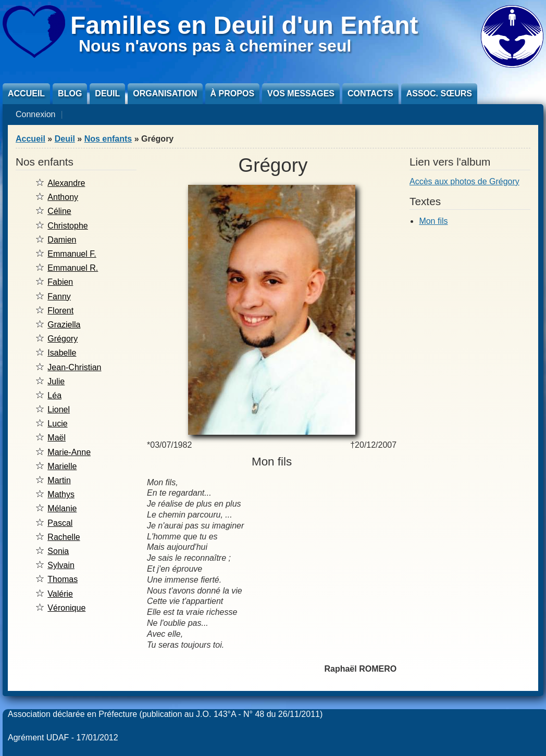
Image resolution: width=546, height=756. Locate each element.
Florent (60, 311)
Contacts (370, 93)
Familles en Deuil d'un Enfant (244, 25)
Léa (54, 395)
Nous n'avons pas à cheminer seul (215, 46)
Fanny (59, 297)
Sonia (58, 551)
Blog (70, 93)
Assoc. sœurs (439, 93)
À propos (232, 93)
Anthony (63, 197)
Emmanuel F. (72, 254)
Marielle (62, 466)
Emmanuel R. (73, 268)
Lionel (59, 410)
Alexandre (66, 183)
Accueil (26, 93)
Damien (62, 240)
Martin (59, 480)
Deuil (107, 93)
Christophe (67, 226)
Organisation (165, 93)
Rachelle (64, 537)
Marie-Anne (69, 452)
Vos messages (301, 93)
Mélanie (62, 508)
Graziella (64, 325)
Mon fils (433, 221)
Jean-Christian (74, 367)
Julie (56, 381)
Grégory (63, 339)
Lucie (57, 424)
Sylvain (61, 565)
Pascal (60, 523)
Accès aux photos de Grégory (464, 181)
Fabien (60, 282)
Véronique (66, 608)
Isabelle (62, 353)
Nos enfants (108, 139)
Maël (57, 438)
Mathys (61, 494)
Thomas (63, 579)
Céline (59, 211)
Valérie (60, 594)
